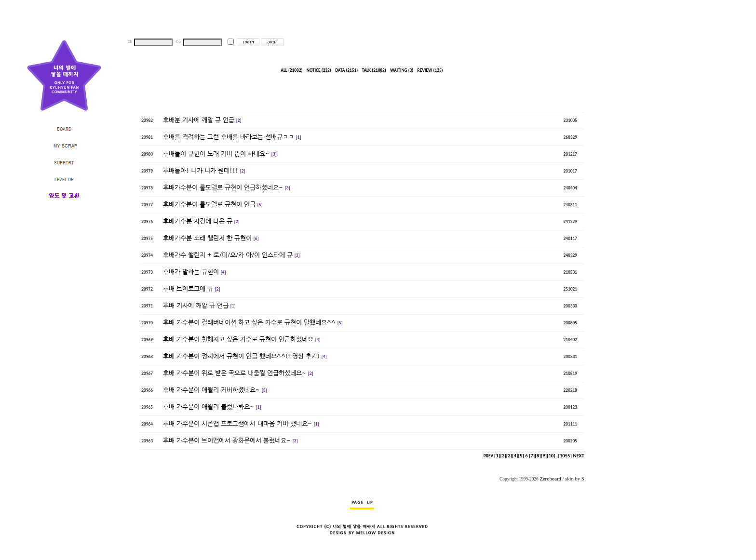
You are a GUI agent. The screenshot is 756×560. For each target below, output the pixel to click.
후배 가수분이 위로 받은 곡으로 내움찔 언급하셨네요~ (235, 373)
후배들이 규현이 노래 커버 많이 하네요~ (216, 153)
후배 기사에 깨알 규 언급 (196, 305)
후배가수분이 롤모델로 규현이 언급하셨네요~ (223, 187)
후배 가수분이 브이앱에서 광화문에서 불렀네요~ (227, 440)
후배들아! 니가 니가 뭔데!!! (201, 170)
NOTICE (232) (319, 70)
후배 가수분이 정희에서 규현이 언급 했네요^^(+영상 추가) (241, 356)
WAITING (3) (402, 70)
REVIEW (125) (430, 70)
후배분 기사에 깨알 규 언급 (199, 120)
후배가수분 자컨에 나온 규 (198, 221)
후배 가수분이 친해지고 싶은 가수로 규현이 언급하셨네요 (238, 339)
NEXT (578, 456)
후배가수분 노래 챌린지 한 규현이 (207, 238)
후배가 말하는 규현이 (191, 272)
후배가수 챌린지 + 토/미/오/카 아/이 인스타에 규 (228, 255)
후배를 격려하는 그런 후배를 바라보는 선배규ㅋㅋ (229, 137)
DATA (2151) (346, 70)
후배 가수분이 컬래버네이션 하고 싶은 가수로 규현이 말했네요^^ (249, 322)
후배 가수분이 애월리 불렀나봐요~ (209, 407)
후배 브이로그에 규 (188, 288)
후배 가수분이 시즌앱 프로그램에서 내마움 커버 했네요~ (237, 423)
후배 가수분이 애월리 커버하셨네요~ (211, 390)
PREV (488, 456)
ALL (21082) (291, 70)
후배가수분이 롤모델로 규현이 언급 (209, 204)
